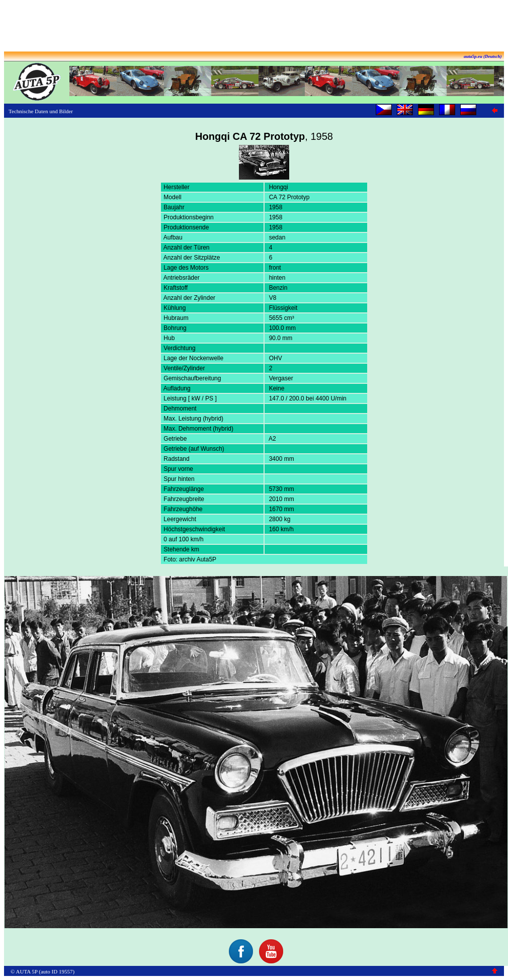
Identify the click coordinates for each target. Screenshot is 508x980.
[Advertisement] (254, 27)
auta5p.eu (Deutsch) (483, 56)
